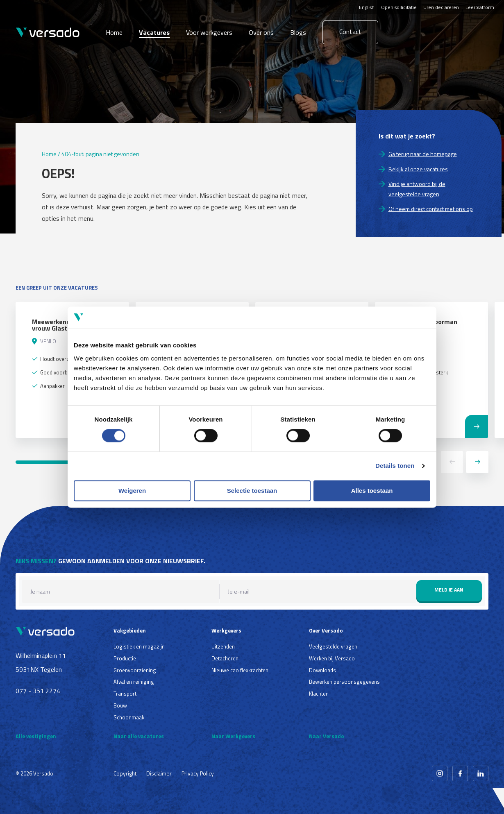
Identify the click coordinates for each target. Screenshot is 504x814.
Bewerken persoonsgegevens (344, 682)
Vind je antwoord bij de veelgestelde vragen (417, 189)
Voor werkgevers (209, 32)
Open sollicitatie (399, 7)
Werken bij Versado (332, 658)
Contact (350, 32)
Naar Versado (327, 736)
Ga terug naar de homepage (423, 154)
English (367, 7)
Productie (125, 658)
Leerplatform (480, 7)
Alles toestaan (372, 491)
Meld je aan (449, 590)
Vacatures (154, 32)
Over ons (261, 32)
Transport (125, 694)
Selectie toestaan (252, 491)
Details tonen (395, 466)
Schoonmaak (129, 717)
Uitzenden (223, 646)
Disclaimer (159, 773)
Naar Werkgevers (233, 736)
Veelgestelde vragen (333, 646)
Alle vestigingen (36, 736)
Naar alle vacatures (139, 736)
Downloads (322, 670)
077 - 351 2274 (38, 691)
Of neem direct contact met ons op (431, 209)
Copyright (125, 773)
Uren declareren (441, 7)
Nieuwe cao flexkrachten (240, 670)
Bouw (120, 705)
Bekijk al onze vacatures (418, 169)
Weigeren (132, 491)
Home (114, 32)
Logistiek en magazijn (139, 646)
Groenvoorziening (135, 670)
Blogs (298, 32)
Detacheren (225, 658)
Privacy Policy (198, 773)
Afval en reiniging (134, 682)
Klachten (319, 694)
